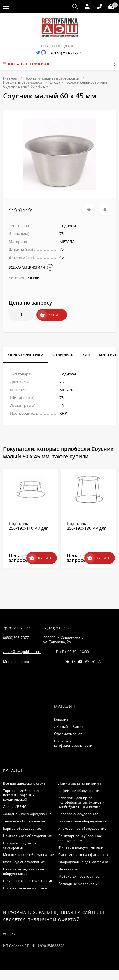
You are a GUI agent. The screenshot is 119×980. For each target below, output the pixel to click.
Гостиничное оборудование (83, 821)
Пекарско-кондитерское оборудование (23, 871)
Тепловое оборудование (24, 821)
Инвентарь (68, 869)
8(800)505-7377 (16, 638)
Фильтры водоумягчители (81, 847)
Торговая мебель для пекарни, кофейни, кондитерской (21, 795)
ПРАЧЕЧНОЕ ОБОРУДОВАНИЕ (28, 881)
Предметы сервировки (22, 82)
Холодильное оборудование (27, 814)
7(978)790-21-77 (16, 628)
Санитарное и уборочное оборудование (80, 838)
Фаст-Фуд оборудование (24, 862)
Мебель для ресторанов (79, 876)
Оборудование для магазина (83, 862)
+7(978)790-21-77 (64, 53)
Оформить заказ (68, 734)
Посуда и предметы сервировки (52, 78)
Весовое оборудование (78, 814)
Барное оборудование (22, 828)
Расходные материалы (78, 884)
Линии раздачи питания (80, 783)
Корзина (61, 719)
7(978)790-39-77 (58, 628)
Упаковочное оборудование (82, 828)
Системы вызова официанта (83, 855)
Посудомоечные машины (25, 888)
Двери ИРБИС (15, 807)
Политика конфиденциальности (73, 743)
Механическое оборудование (28, 855)
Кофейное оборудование (80, 791)
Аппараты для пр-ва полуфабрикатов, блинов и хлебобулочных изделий (82, 802)
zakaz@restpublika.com (22, 652)
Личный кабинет (69, 726)
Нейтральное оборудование (27, 836)
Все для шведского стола (24, 783)
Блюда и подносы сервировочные (79, 82)
